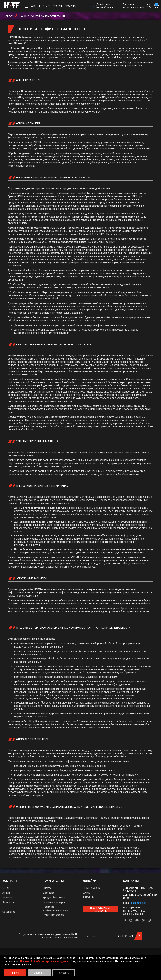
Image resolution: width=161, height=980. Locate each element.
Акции (6, 893)
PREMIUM (89, 897)
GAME (86, 893)
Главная (8, 16)
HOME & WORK (91, 888)
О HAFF (46, 6)
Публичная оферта (53, 915)
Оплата (47, 888)
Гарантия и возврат (54, 902)
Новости (7, 897)
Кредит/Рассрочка (54, 897)
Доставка (48, 893)
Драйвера (70, 6)
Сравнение (9, 912)
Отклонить (39, 973)
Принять (15, 973)
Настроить (63, 973)
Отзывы (57, 6)
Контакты (8, 902)
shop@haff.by (139, 903)
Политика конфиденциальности (55, 908)
